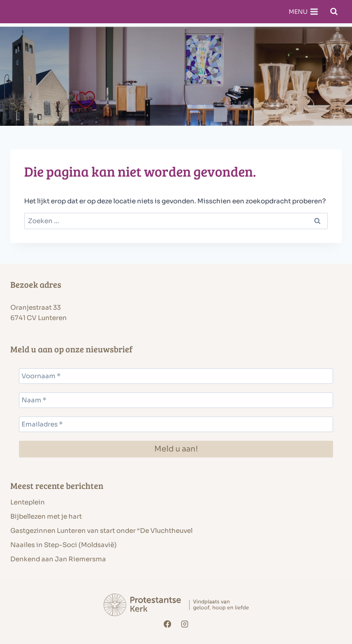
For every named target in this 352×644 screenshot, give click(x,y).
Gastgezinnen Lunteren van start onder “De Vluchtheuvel (101, 530)
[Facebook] (167, 624)
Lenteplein (28, 502)
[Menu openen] (303, 12)
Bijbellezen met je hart (46, 516)
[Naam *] (176, 400)
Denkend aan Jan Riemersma (58, 559)
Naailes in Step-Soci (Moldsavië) (64, 545)
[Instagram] (185, 624)
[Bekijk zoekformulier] (334, 12)
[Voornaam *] (176, 376)
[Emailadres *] (176, 424)
